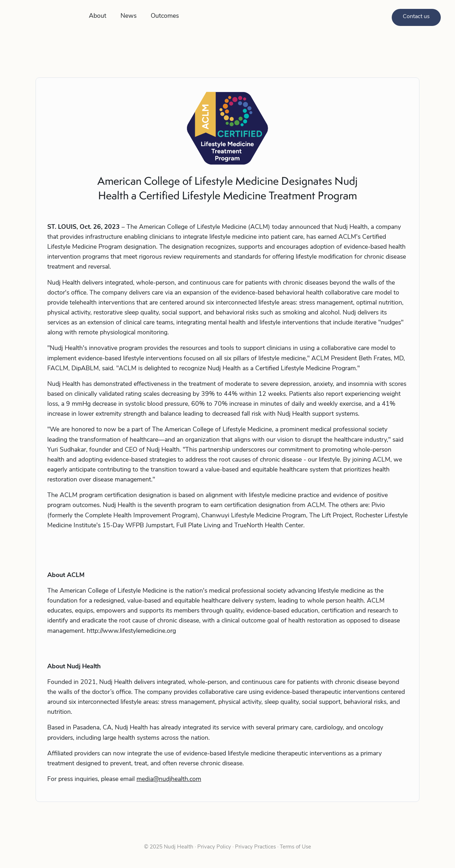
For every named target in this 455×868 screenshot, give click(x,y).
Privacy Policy (214, 847)
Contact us (416, 17)
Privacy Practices (255, 847)
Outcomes (165, 16)
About (98, 16)
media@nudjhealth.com (169, 779)
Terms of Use (295, 847)
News (129, 16)
